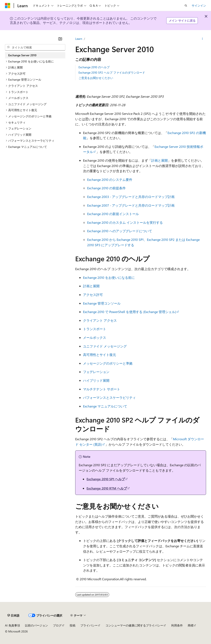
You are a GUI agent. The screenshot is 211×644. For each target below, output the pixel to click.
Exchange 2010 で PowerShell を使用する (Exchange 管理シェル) (130, 312)
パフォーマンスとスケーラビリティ (109, 397)
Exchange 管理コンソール (102, 303)
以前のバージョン (36, 625)
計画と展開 (159, 160)
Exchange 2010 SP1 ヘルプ (106, 479)
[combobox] (35, 47)
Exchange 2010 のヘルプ (94, 67)
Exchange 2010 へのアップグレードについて (120, 231)
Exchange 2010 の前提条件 (106, 188)
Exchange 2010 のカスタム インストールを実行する (125, 222)
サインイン (199, 5)
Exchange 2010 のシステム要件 (110, 180)
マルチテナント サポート (102, 389)
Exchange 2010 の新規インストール (113, 214)
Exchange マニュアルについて (105, 406)
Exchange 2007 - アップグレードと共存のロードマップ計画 (131, 205)
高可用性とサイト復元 (100, 355)
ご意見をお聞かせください (96, 78)
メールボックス (95, 337)
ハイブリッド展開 (96, 380)
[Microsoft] (8, 6)
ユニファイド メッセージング (105, 346)
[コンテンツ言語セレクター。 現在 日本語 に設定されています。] (13, 615)
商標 (191, 625)
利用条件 (177, 625)
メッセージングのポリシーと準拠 (108, 363)
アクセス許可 (93, 295)
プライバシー (89, 625)
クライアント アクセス (100, 320)
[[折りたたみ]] (60, 39)
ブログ (57, 625)
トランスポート (95, 329)
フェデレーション (96, 372)
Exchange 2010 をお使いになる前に (109, 277)
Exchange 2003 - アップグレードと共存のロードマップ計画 (131, 197)
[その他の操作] (202, 39)
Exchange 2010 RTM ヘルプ (107, 488)
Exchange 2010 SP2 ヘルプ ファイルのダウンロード (112, 72)
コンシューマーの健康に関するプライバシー (134, 625)
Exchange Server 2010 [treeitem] (22, 55)
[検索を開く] (186, 6)
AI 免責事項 (12, 625)
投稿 (73, 625)
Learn (79, 39)
